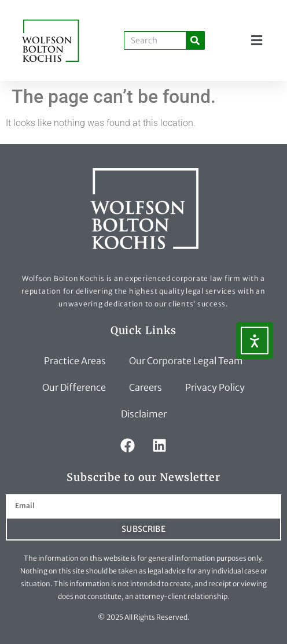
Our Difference (74, 387)
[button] (257, 41)
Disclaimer (144, 414)
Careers (146, 387)
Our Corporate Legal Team (186, 361)
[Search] (195, 40)
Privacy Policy (215, 387)
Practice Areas (75, 361)
